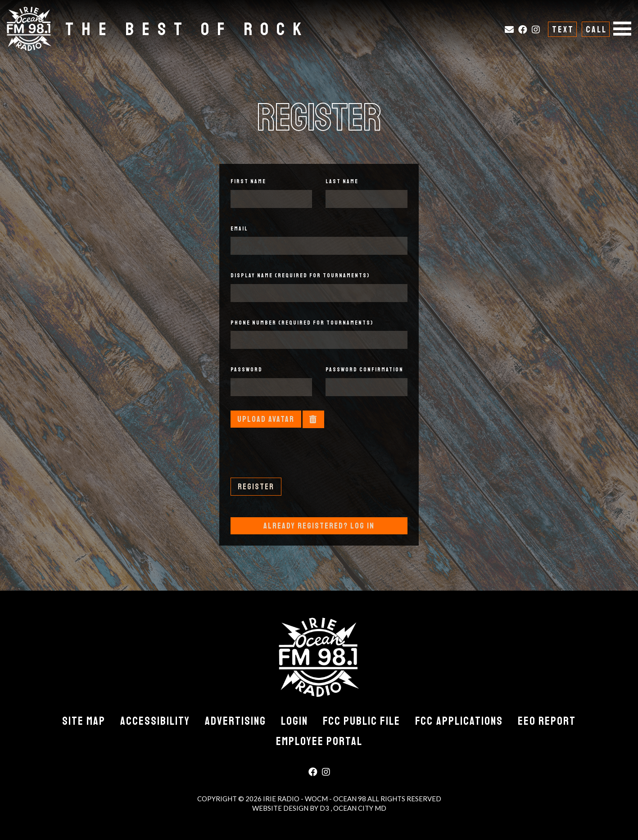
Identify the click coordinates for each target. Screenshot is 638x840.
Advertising (235, 721)
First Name (248, 181)
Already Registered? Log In (319, 526)
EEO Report (547, 721)
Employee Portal (319, 741)
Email (239, 229)
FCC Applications (459, 721)
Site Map (84, 721)
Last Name (342, 181)
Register (256, 487)
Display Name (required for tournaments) (300, 275)
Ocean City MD (360, 808)
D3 (325, 808)
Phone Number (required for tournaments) (302, 323)
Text (563, 29)
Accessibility (155, 721)
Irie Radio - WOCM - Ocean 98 (314, 799)
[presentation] (299, 460)
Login (294, 721)
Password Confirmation (364, 370)
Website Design (281, 808)
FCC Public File (362, 721)
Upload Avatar (266, 419)
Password (247, 370)
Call (596, 29)
